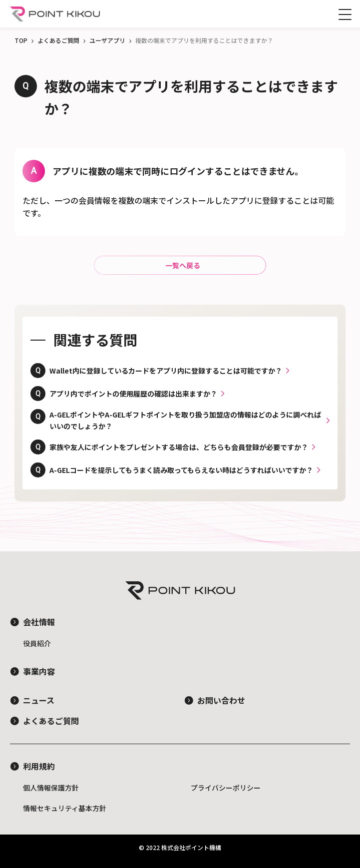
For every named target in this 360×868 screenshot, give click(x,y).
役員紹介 (37, 643)
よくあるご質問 (58, 40)
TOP (21, 40)
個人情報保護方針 (51, 788)
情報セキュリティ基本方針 (65, 808)
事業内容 (39, 671)
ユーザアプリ (107, 40)
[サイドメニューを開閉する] (345, 14)
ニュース (39, 700)
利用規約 (39, 766)
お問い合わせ (221, 700)
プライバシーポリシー (226, 788)
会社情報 (39, 622)
